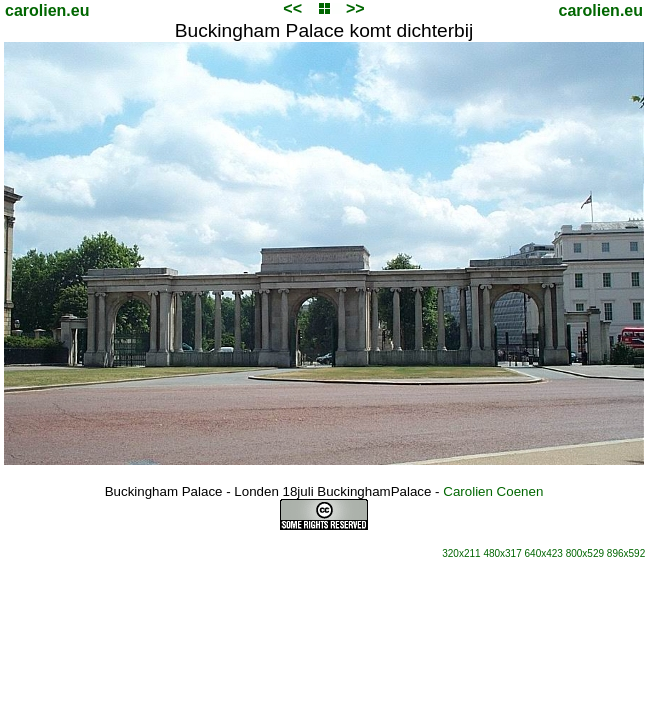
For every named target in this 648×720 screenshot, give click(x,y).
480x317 (502, 553)
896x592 (626, 553)
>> (355, 8)
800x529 (585, 553)
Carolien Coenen (493, 491)
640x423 (544, 553)
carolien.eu (47, 10)
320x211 (461, 553)
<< (292, 8)
